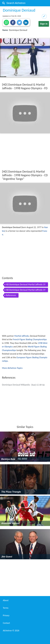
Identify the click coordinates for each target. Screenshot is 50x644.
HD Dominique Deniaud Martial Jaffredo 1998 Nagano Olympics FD (26, 285)
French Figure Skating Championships (30, 339)
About (6, 600)
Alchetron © (11, 631)
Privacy (6, 615)
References (11, 295)
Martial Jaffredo (22, 336)
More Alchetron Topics (12, 368)
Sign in (44, 24)
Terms (6, 608)
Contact (6, 623)
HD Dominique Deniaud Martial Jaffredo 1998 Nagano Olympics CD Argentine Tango (26, 290)
